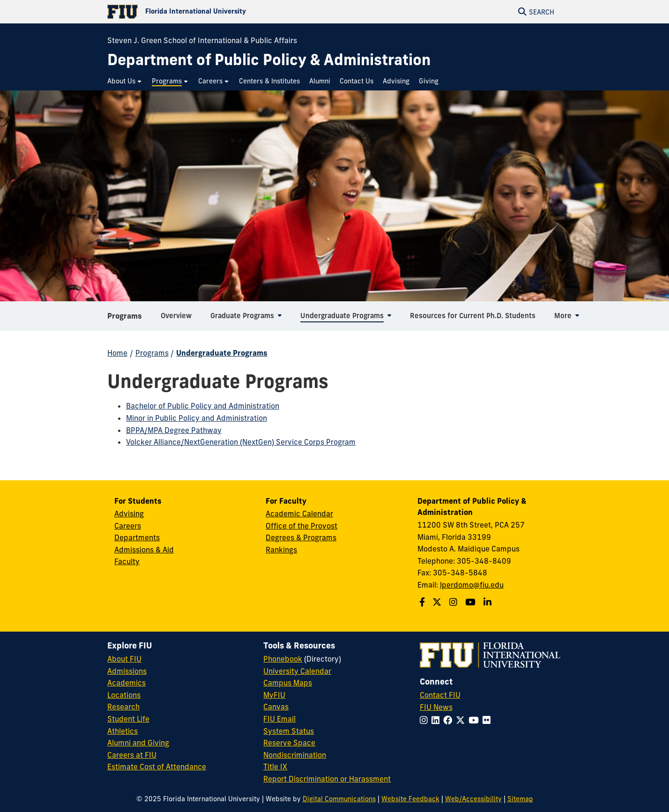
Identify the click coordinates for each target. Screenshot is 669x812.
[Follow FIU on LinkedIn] (437, 720)
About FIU (124, 659)
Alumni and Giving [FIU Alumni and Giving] (138, 743)
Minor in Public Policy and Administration (197, 418)
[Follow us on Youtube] (472, 602)
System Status (289, 731)
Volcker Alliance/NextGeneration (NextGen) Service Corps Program (241, 442)
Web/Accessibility (473, 799)
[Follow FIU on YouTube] (476, 720)
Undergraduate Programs (222, 353)
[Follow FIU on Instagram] (426, 720)
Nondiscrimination (295, 755)
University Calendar (297, 671)
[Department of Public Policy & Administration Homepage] (269, 60)
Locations (124, 695)
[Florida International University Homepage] (221, 12)
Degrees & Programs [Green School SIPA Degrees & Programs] (301, 537)
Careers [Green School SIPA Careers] (128, 526)
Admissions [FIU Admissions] (127, 671)
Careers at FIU (132, 755)
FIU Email (279, 719)
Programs (125, 319)
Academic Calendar (299, 514)
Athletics (123, 731)
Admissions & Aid (144, 550)
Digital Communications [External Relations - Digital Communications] (339, 799)
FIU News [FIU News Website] (436, 707)
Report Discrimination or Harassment (327, 779)
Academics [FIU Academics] (126, 683)
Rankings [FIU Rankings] (281, 550)
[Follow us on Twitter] (438, 602)
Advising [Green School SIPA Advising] (129, 514)
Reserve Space (289, 743)
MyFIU (274, 695)
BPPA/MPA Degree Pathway (174, 430)
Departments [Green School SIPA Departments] (137, 537)
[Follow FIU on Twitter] (462, 720)
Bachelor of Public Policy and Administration (203, 406)
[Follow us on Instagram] (454, 602)
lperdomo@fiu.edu (472, 585)
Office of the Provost (301, 526)
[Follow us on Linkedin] (489, 602)
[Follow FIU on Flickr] (488, 720)
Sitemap (520, 799)
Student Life (128, 719)
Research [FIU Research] (123, 707)
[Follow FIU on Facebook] (450, 720)
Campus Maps (288, 683)
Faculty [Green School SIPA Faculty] (127, 561)
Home (117, 353)
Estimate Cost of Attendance (157, 767)
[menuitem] (125, 81)
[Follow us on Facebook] (423, 602)
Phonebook (283, 659)
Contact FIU (440, 695)
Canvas (276, 707)
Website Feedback (410, 799)
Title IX (275, 767)
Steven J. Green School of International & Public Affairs (202, 40)
